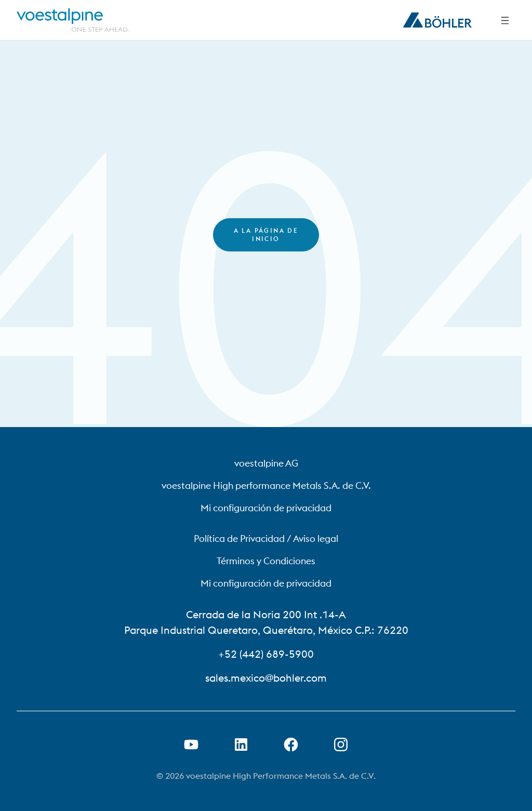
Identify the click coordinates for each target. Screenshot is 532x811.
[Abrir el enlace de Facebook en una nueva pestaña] (291, 744)
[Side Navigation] (505, 20)
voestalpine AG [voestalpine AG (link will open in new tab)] (266, 463)
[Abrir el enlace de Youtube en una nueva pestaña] (191, 744)
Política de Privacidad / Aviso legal (266, 539)
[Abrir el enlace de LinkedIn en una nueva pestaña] (241, 744)
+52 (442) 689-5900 (266, 654)
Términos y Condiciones (266, 561)
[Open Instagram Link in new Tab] (341, 744)
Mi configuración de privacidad (266, 508)
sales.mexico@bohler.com (266, 678)
